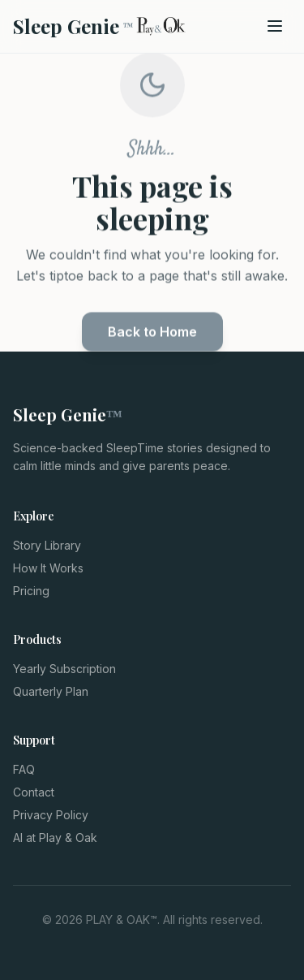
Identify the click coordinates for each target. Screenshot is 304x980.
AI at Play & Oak (55, 838)
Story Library (47, 545)
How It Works (48, 568)
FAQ (24, 769)
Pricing (31, 591)
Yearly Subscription (64, 669)
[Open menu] (275, 26)
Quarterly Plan (51, 691)
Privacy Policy (51, 815)
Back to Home (152, 335)
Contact (34, 792)
